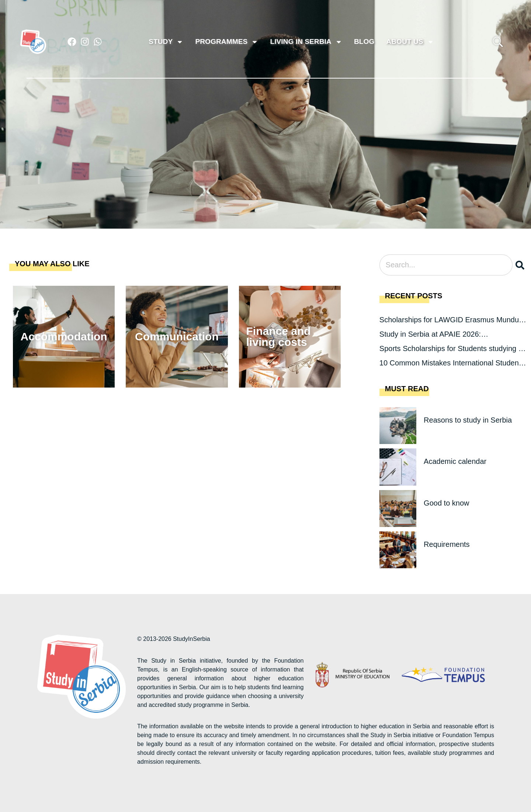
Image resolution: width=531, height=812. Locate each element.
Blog (364, 41)
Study (166, 42)
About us (410, 42)
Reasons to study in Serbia (468, 420)
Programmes (227, 42)
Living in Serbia (306, 42)
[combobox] (446, 265)
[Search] (521, 265)
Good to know (446, 503)
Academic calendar (455, 461)
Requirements (447, 544)
